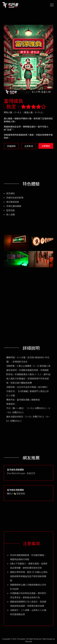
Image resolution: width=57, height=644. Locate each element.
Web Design (47, 639)
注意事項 (29, 146)
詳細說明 (11, 146)
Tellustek (28, 642)
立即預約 (46, 146)
